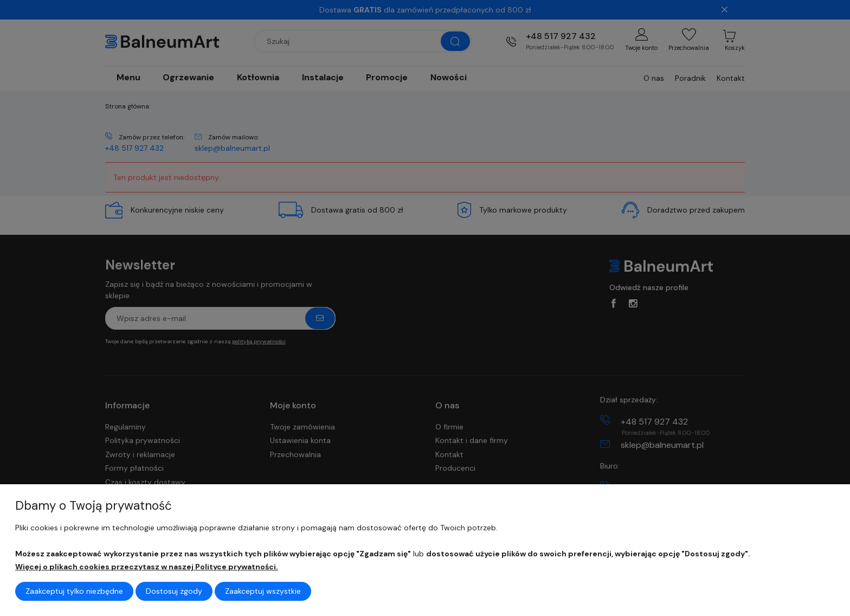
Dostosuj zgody (174, 591)
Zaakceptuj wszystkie (263, 591)
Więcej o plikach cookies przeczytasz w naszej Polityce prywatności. (147, 567)
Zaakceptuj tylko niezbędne (74, 591)
